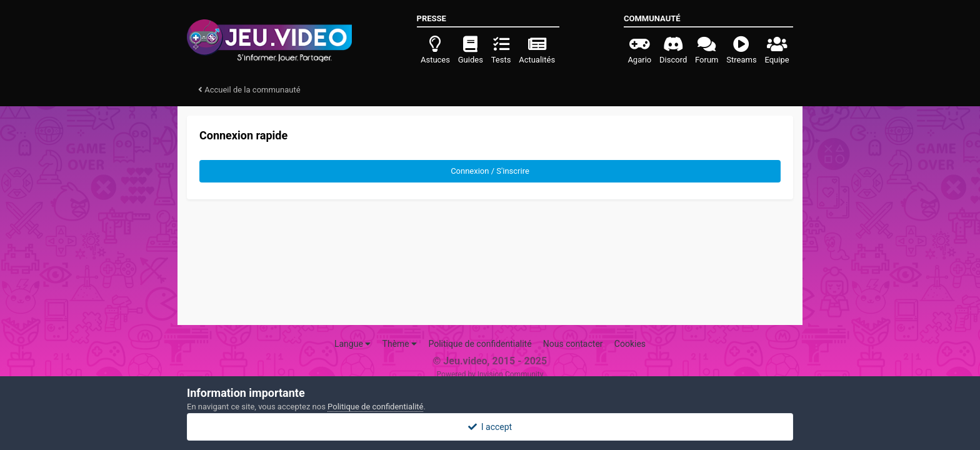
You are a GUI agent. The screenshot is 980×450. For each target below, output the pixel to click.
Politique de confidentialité (480, 344)
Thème (400, 344)
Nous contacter (573, 344)
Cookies (630, 344)
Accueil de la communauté (249, 90)
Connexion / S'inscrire (490, 171)
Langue (352, 344)
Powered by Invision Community (490, 374)
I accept (490, 427)
